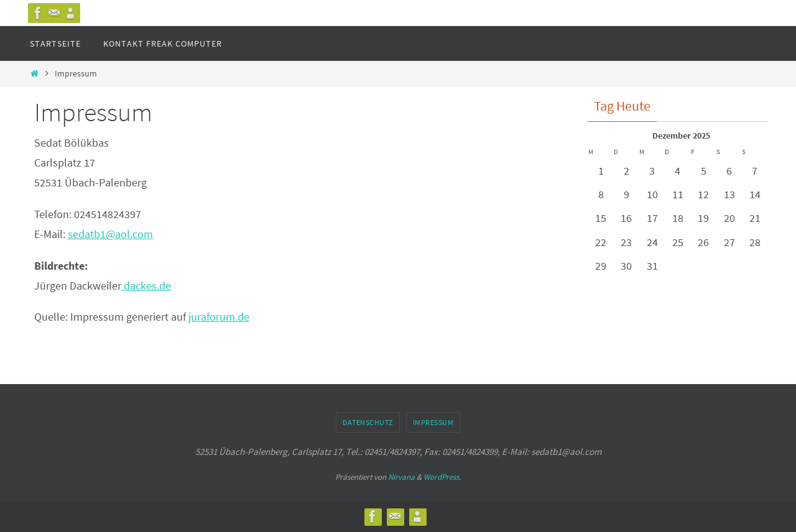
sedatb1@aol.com (110, 234)
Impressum (433, 422)
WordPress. (442, 477)
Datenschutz (368, 422)
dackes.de (146, 286)
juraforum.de (219, 317)
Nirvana (401, 477)
